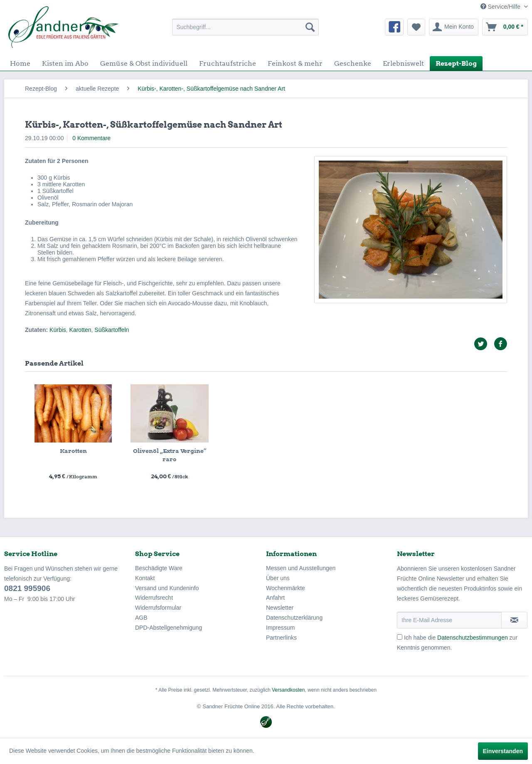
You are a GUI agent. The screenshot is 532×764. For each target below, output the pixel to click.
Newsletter (280, 608)
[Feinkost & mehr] (295, 63)
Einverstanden (503, 751)
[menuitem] (245, 27)
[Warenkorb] (505, 27)
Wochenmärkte (286, 588)
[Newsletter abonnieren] (514, 620)
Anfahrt (275, 598)
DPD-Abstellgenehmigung (169, 628)
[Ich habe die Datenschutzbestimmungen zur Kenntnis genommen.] (400, 637)
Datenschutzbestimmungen (473, 638)
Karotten (80, 330)
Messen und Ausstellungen (301, 568)
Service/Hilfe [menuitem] (501, 7)
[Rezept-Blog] (456, 63)
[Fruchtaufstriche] (228, 63)
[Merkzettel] (416, 27)
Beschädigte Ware (159, 568)
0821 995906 (27, 588)
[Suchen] (310, 27)
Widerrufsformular (158, 608)
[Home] (20, 63)
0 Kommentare (91, 138)
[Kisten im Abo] (65, 63)
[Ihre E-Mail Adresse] (449, 620)
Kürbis (58, 330)
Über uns (278, 578)
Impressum (280, 628)
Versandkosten (288, 690)
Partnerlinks (281, 638)
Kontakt (145, 578)
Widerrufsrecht (154, 598)
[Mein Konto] (454, 27)
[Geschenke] (353, 63)
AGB (141, 618)
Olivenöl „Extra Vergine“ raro (170, 455)
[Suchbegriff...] (245, 27)
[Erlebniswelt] (403, 63)
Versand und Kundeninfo (167, 588)
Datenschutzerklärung (294, 618)
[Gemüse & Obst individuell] (144, 63)
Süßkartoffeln (112, 330)
